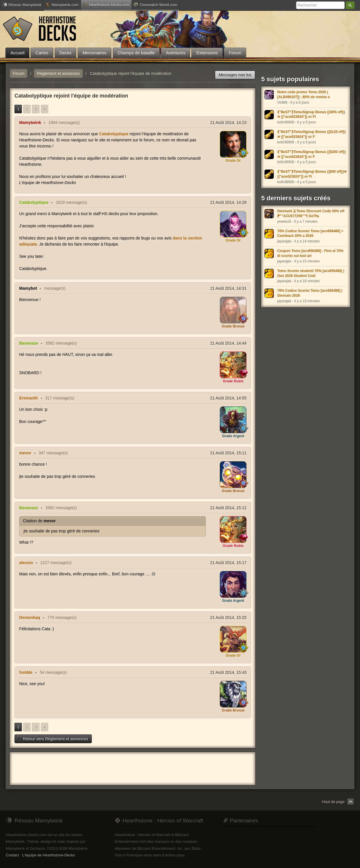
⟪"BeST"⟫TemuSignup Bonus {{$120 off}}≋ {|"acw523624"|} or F (312, 134)
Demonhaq (30, 617)
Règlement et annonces (58, 73)
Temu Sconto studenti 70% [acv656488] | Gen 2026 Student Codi (311, 273)
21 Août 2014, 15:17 (228, 563)
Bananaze (29, 343)
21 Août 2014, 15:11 (228, 453)
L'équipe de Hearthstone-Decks (48, 855)
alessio (26, 563)
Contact (12, 855)
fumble (26, 672)
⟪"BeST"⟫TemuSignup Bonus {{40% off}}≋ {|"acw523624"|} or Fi (311, 115)
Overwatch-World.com (155, 5)
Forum (19, 73)
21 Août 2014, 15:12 (228, 508)
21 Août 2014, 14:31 (228, 288)
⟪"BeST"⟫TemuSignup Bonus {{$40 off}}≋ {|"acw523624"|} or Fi (312, 174)
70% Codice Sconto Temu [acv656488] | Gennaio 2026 (310, 293)
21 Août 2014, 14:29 (228, 202)
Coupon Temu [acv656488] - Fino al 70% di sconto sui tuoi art (310, 253)
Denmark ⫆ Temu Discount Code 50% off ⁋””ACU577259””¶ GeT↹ (311, 214)
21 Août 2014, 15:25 (228, 617)
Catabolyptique (114, 134)
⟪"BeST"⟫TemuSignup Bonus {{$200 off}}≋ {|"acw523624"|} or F (312, 154)
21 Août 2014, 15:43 (228, 672)
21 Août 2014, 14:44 (228, 343)
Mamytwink (30, 123)
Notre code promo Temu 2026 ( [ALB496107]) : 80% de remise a (304, 94)
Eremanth (29, 398)
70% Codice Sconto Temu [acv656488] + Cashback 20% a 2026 (310, 234)
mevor (25, 453)
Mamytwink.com (62, 5)
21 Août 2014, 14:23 (228, 123)
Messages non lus (235, 75)
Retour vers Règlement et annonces (53, 739)
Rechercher (350, 5)
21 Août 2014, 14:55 (228, 398)
